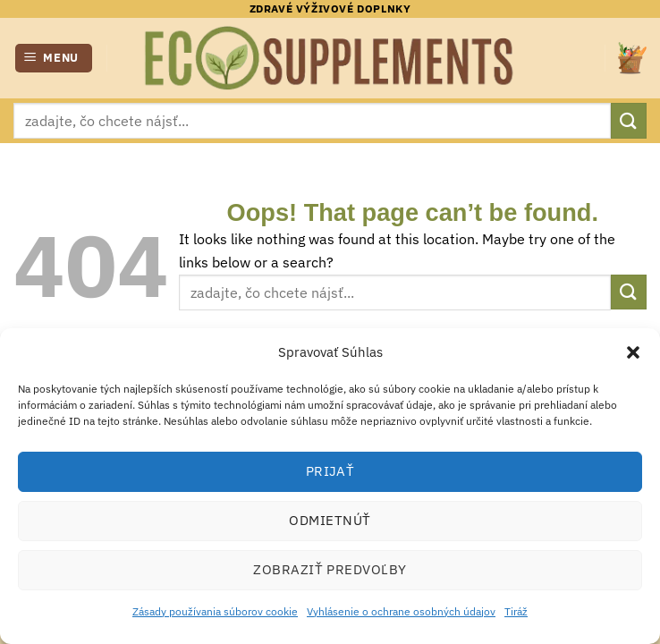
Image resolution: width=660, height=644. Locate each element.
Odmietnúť (330, 520)
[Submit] (629, 120)
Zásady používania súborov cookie (215, 611)
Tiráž (516, 611)
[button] (633, 352)
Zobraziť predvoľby (330, 569)
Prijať (330, 471)
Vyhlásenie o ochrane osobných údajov (401, 611)
